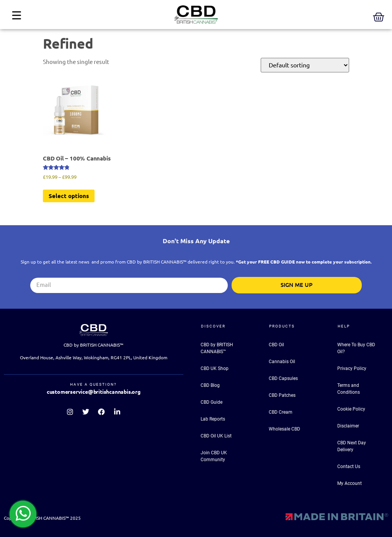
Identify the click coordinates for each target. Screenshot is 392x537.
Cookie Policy (351, 409)
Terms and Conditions (349, 389)
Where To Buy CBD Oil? (356, 348)
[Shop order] (305, 65)
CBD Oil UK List (216, 436)
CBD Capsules (283, 378)
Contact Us (349, 467)
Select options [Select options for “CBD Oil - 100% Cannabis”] (69, 196)
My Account (350, 483)
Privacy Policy (352, 368)
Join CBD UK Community (214, 456)
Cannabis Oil (282, 362)
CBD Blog (210, 385)
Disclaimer (348, 426)
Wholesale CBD (284, 429)
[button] (16, 16)
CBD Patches (282, 395)
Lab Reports (213, 419)
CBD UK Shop (215, 368)
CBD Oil (276, 345)
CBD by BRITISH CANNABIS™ (217, 348)
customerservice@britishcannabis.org (94, 392)
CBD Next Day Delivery (352, 446)
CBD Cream (281, 412)
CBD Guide (212, 402)
